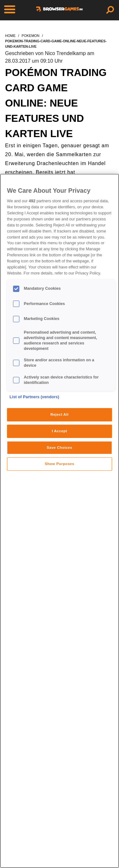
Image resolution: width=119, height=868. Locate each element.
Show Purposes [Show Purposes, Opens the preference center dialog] (60, 464)
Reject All (60, 414)
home (10, 36)
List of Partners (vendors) (34, 397)
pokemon (30, 36)
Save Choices (60, 448)
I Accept (59, 431)
